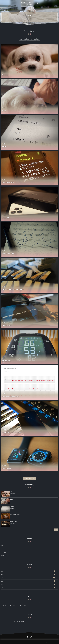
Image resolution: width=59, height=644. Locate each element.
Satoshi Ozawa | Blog (29, 3)
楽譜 (4, 603)
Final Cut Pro (6, 606)
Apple (28, 588)
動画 (28, 581)
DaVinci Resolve (15, 606)
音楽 (28, 571)
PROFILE (3, 549)
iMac (53, 603)
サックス (21, 603)
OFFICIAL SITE (4, 552)
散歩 (9, 603)
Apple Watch (24, 606)
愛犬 (28, 574)
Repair (27, 603)
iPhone (42, 603)
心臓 (28, 578)
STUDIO (2, 556)
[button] (25, 22)
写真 (28, 584)
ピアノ (14, 603)
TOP (2, 546)
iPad (48, 603)
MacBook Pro (35, 603)
